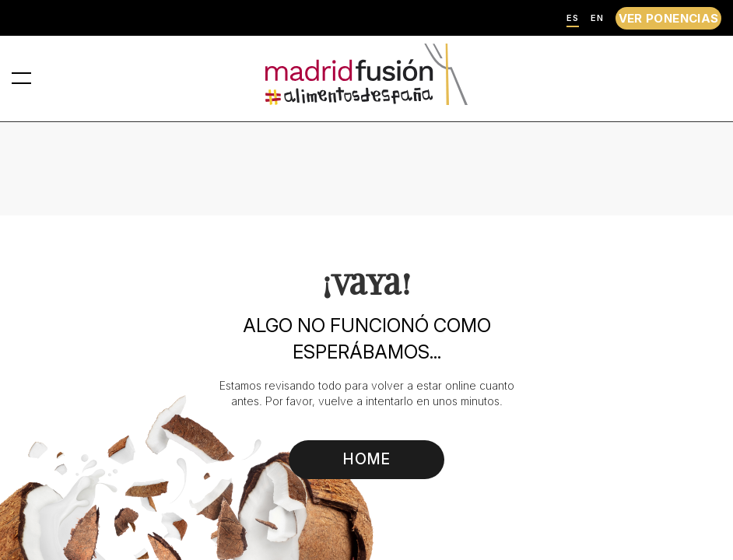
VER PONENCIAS (669, 18)
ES (573, 18)
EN (597, 18)
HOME (367, 459)
